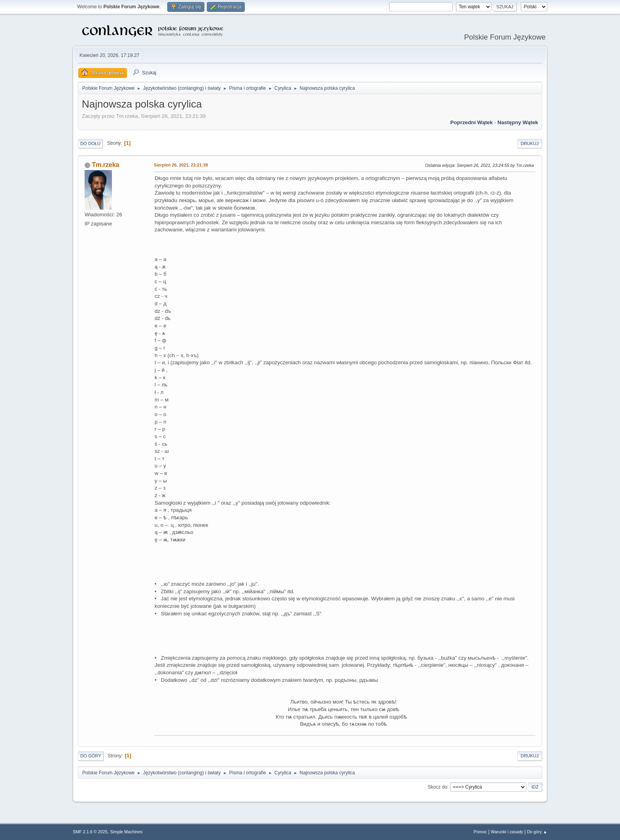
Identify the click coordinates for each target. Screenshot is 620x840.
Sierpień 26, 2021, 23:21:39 (181, 165)
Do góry (91, 756)
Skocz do (438, 787)
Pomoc (480, 832)
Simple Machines (126, 832)
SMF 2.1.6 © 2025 (90, 832)
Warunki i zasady (507, 832)
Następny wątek (518, 122)
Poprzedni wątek (472, 122)
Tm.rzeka (105, 165)
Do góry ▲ (537, 832)
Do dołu (90, 144)
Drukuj (530, 144)
